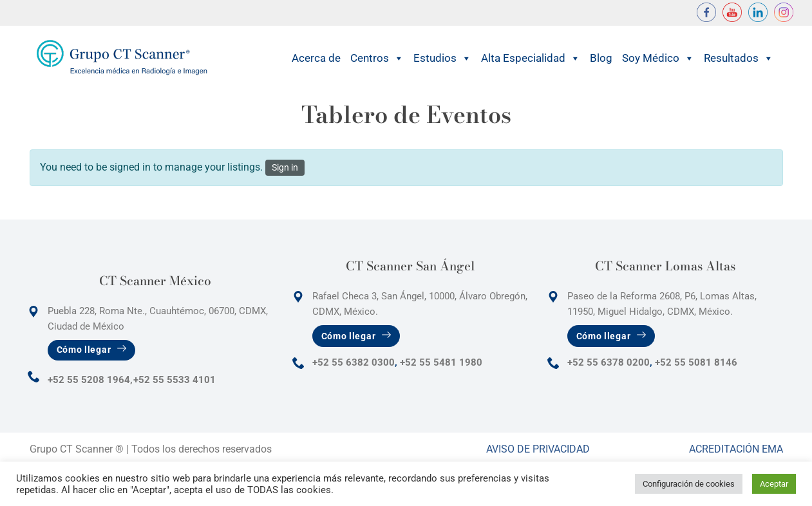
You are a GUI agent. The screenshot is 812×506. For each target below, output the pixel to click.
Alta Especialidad (531, 58)
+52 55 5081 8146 (696, 362)
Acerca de (316, 58)
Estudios (442, 58)
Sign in (285, 167)
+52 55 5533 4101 (175, 380)
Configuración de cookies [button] (689, 484)
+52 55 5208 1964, (90, 380)
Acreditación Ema (736, 449)
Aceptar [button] (774, 484)
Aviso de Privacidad (538, 449)
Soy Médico (658, 58)
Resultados (739, 58)
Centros (377, 58)
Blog (601, 58)
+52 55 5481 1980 (441, 362)
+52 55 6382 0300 (354, 362)
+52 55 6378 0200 (609, 362)
